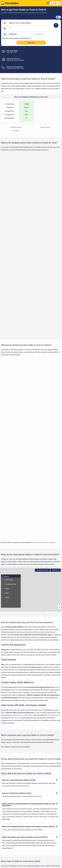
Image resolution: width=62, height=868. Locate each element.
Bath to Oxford (6, 855)
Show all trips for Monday (31, 290)
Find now (51, 189)
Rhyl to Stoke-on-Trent (8, 838)
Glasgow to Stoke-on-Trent (10, 812)
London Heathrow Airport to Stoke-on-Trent (14, 819)
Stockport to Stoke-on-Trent (10, 841)
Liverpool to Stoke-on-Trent (10, 816)
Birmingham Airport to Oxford (10, 858)
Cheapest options (16, 127)
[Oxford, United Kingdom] (34, 29)
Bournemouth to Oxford (9, 864)
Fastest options (45, 127)
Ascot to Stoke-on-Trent (9, 794)
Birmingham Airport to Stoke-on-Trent (13, 797)
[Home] (23, 3)
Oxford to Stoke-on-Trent (9, 835)
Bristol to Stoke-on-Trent (9, 803)
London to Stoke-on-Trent (9, 822)
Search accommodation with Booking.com (17, 38)
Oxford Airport (15, 633)
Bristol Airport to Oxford (9, 867)
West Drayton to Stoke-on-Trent (11, 844)
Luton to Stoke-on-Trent (9, 825)
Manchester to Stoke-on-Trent (10, 831)
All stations (16, 131)
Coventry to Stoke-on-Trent (10, 809)
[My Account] (47, 3)
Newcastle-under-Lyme (17, 631)
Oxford (56, 485)
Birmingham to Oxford (8, 861)
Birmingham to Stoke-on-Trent (10, 800)
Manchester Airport (54, 631)
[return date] (47, 34)
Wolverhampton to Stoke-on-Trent (12, 847)
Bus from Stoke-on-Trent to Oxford (44, 458)
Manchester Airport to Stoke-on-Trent (12, 828)
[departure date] (21, 34)
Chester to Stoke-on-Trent (9, 806)
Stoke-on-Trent (42, 485)
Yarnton (30, 631)
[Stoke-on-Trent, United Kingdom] (34, 23)
